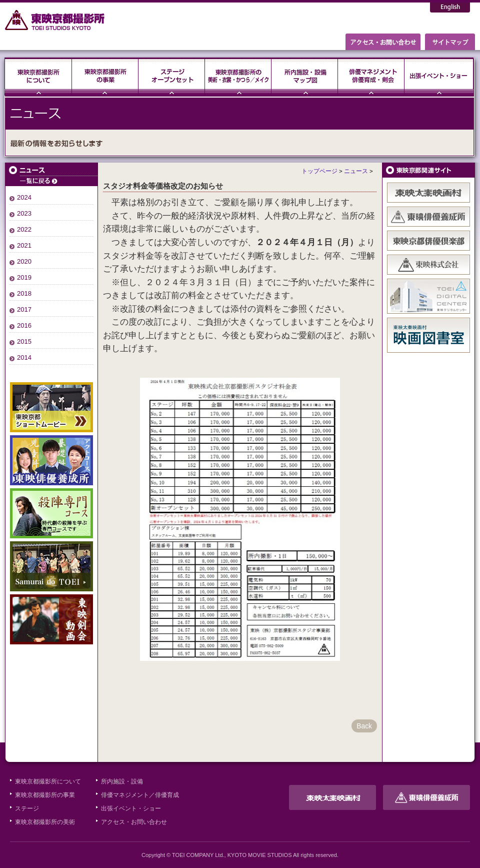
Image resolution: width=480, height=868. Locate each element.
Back (364, 726)
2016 (24, 325)
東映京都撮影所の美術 (45, 822)
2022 (24, 229)
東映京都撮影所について (38, 77)
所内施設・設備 (122, 781)
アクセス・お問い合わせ (134, 822)
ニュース (51, 174)
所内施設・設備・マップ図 (305, 77)
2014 (24, 357)
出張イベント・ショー (439, 77)
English (450, 8)
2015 (24, 341)
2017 (24, 309)
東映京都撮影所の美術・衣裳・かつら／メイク (238, 77)
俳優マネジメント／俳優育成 (140, 795)
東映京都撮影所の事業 (105, 77)
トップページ (319, 171)
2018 (24, 293)
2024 (24, 197)
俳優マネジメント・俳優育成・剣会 (371, 77)
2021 (24, 245)
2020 (24, 261)
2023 (24, 213)
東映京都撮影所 (55, 20)
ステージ (172, 77)
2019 (24, 277)
